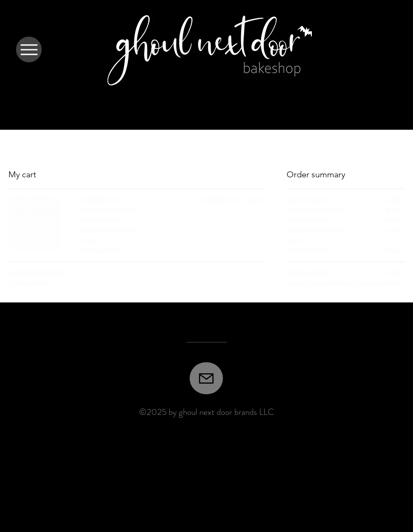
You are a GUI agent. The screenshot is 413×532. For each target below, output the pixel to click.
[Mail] (206, 378)
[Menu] (29, 49)
